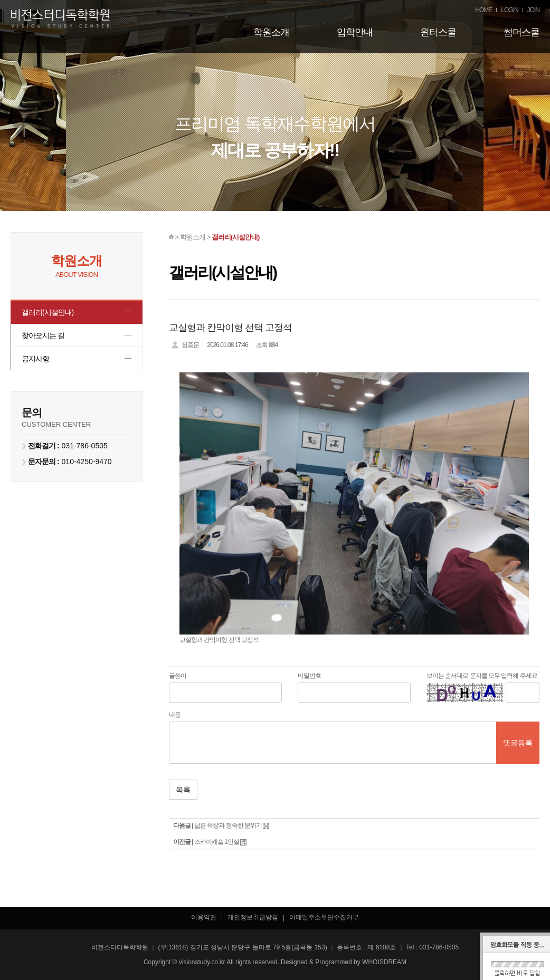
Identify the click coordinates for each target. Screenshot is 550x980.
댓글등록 (518, 743)
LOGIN (509, 10)
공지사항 (36, 366)
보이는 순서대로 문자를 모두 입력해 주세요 (482, 676)
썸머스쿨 (521, 32)
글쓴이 (178, 676)
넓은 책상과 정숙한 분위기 (228, 825)
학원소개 (271, 32)
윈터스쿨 (438, 32)
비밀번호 (309, 676)
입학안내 (355, 32)
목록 (183, 790)
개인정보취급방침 (253, 917)
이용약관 (204, 917)
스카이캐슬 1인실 (217, 842)
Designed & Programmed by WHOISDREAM (344, 962)
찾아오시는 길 (45, 340)
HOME (483, 10)
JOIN (533, 10)
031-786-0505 (85, 455)
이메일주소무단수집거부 (324, 917)
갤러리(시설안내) (50, 314)
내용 (175, 715)
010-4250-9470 (87, 471)
